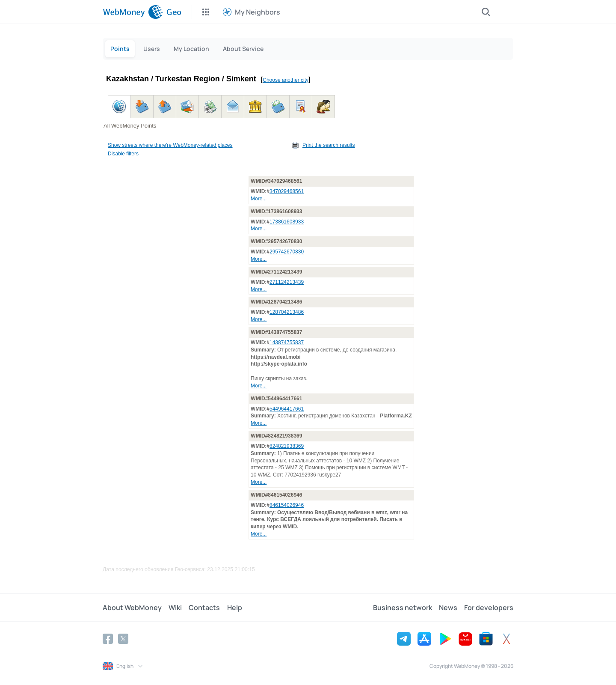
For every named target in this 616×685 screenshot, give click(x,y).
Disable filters (123, 154)
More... (259, 199)
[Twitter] (123, 639)
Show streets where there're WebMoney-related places (170, 145)
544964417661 (287, 409)
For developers (489, 608)
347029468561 (287, 191)
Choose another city (286, 80)
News (448, 608)
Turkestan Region (188, 79)
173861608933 (287, 222)
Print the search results (329, 145)
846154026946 (287, 505)
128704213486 (287, 312)
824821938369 (287, 446)
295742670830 (287, 252)
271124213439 (287, 282)
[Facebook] (108, 639)
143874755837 (287, 342)
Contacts (204, 608)
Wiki (175, 608)
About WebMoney (132, 608)
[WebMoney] (133, 12)
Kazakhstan (127, 79)
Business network (403, 608)
